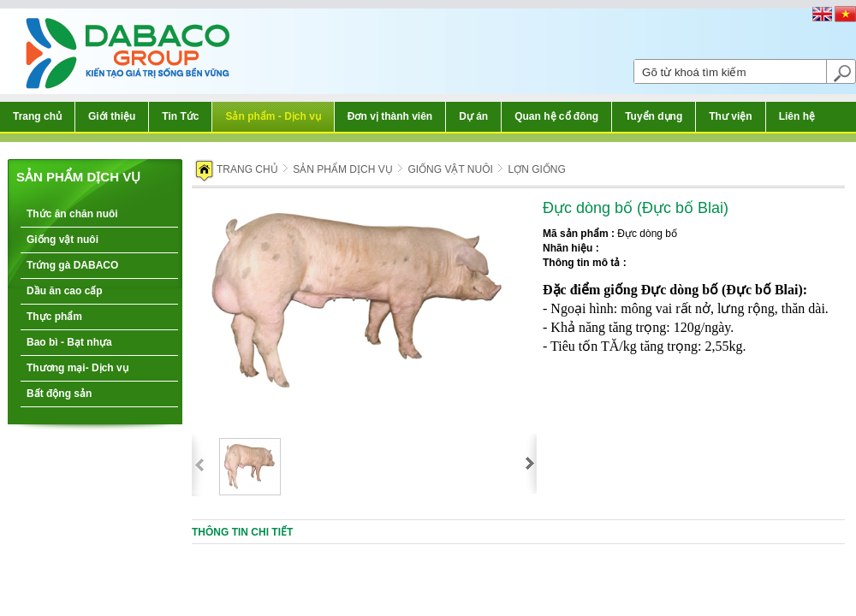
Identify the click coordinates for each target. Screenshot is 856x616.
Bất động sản (59, 394)
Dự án (473, 116)
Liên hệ (797, 116)
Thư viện (730, 116)
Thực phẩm (54, 317)
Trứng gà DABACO (72, 265)
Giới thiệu (112, 116)
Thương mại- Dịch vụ (77, 368)
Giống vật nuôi (62, 240)
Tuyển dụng (654, 116)
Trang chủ (37, 116)
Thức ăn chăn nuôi (72, 214)
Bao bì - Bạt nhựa (69, 342)
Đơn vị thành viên (390, 116)
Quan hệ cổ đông (556, 116)
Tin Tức (180, 116)
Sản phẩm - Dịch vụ (273, 116)
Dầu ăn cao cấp (65, 291)
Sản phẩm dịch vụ (78, 177)
